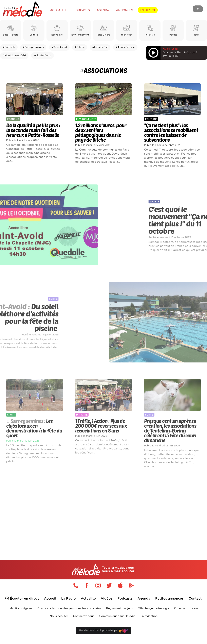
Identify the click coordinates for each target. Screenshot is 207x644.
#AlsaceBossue (125, 47)
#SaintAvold (59, 47)
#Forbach (9, 47)
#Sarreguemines (33, 47)
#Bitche (80, 47)
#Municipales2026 (14, 56)
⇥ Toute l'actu (42, 56)
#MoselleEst (100, 47)
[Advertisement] (103, 508)
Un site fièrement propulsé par (103, 631)
